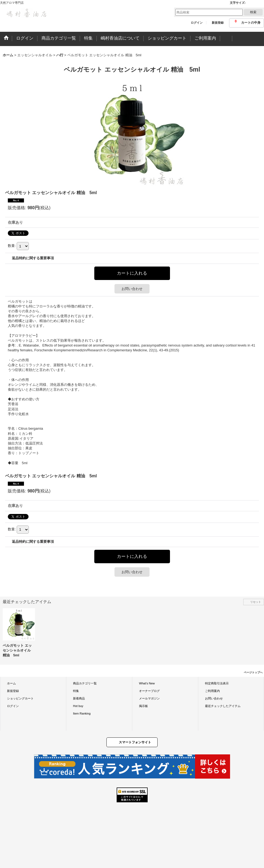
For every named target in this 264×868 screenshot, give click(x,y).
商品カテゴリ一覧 (85, 683)
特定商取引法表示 (217, 683)
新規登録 (218, 23)
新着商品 (79, 698)
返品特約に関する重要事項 (33, 258)
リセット (256, 602)
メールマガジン (149, 698)
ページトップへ (253, 672)
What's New (147, 683)
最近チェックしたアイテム (223, 706)
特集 (76, 691)
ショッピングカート (20, 698)
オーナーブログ (149, 691)
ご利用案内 (212, 691)
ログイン (197, 23)
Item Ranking (82, 713)
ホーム (11, 683)
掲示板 (143, 706)
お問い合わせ (132, 289)
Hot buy (78, 706)
